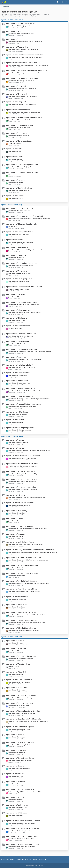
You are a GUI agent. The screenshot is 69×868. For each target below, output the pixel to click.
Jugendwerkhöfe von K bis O (12, 436)
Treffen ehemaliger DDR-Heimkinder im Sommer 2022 (25, 792)
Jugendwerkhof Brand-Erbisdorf (18, 110)
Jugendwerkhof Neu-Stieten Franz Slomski (22, 589)
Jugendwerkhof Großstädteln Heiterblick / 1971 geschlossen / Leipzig (30, 352)
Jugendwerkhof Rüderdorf (16, 672)
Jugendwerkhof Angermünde (17, 39)
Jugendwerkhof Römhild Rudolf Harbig (21, 695)
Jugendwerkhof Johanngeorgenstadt (20, 428)
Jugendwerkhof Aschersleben (17, 47)
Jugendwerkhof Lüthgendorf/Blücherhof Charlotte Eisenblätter (30, 550)
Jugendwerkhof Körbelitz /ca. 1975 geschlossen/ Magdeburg (27, 497)
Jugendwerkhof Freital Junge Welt (19, 279)
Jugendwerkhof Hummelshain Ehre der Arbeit (23, 404)
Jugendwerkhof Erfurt (14, 240)
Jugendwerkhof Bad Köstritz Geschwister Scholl (24, 63)
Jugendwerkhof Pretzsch (16, 643)
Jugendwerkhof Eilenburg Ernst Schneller (22, 224)
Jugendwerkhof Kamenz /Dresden (19, 442)
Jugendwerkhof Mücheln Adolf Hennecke (22, 581)
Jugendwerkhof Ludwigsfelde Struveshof (21, 542)
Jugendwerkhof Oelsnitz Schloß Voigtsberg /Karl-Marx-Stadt (27, 623)
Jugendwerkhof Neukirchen (16, 605)
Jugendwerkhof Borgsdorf (16, 102)
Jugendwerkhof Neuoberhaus (17, 597)
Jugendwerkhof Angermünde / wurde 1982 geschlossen (25, 42)
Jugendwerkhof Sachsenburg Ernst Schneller (23, 711)
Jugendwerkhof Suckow (15, 766)
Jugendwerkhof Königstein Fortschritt (20, 471)
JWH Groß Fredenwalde (15, 328)
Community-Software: (35, 865)
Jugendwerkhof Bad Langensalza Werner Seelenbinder (27, 70)
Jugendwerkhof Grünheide (16, 357)
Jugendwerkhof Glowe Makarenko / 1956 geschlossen (25, 312)
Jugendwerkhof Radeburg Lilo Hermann (21, 656)
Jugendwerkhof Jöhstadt (15, 420)
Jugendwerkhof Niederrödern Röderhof (21, 612)
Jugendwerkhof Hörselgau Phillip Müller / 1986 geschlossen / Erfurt (29, 399)
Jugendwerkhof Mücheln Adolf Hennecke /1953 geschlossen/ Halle (29, 583)
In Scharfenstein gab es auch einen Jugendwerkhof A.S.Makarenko (29, 721)
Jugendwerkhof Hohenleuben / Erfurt (20, 383)
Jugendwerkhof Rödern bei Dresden (19, 706)
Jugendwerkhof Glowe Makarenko (19, 310)
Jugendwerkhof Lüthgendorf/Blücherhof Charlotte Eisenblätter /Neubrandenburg (33, 552)
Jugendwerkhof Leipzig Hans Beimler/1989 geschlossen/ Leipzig (28, 529)
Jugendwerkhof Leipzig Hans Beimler (20, 526)
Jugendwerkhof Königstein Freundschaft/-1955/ (23, 482)
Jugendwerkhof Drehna (15, 196)
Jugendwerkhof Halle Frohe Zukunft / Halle (22, 367)
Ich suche (11, 175)
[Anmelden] (62, 2)
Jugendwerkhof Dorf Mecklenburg (19, 188)
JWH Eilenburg (13, 226)
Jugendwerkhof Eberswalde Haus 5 (19, 208)
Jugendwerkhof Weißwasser (17, 813)
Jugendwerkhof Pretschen (16, 648)
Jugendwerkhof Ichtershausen (17, 412)
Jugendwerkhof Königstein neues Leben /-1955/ (23, 489)
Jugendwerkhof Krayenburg (16, 511)
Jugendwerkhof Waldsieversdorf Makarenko (23, 821)
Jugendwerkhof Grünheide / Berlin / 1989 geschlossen (25, 359)
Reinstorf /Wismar (14, 666)
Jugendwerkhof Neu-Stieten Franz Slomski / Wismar (24, 591)
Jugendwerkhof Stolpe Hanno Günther (21, 758)
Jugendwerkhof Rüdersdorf (17, 674)
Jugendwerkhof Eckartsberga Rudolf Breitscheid (24, 216)
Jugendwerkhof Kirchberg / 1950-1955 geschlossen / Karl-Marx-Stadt (29, 450)
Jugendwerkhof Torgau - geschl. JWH (20, 789)
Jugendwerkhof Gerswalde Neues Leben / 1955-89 (24, 305)
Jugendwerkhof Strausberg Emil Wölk (20, 742)
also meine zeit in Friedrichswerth (19, 289)
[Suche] (58, 2)
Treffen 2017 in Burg (15, 143)
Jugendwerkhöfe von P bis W (12, 637)
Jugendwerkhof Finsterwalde (17, 247)
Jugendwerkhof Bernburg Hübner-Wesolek (22, 78)
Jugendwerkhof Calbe (14, 149)
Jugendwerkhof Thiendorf (16, 781)
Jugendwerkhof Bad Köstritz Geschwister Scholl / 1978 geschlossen (29, 65)
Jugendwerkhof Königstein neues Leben (21, 487)
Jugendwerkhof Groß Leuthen (17, 341)
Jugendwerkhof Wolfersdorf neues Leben (22, 836)
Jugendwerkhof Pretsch (15, 641)
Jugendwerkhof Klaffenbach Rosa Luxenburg (23, 456)
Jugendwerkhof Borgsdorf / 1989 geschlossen (22, 104)
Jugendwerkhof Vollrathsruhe (17, 805)
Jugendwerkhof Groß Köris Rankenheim (21, 334)
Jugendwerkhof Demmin (15, 180)
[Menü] (67, 2)
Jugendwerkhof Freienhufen (17, 271)
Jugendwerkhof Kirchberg (16, 448)
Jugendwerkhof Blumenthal (16, 94)
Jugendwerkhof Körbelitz (15, 495)
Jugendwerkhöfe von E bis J (11, 204)
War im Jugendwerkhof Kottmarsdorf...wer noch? (23, 466)
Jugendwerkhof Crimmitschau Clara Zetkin (22, 172)
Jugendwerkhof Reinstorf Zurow (18, 664)
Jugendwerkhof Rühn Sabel (16, 688)
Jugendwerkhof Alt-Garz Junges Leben (20, 23)
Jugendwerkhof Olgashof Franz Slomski (21, 628)
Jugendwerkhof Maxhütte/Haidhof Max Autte (23, 558)
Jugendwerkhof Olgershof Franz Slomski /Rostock (24, 630)
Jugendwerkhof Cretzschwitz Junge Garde (22, 164)
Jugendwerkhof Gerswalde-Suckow (19, 768)
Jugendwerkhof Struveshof (16, 750)
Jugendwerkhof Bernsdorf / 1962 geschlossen (22, 89)
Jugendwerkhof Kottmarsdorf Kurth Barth (22, 464)
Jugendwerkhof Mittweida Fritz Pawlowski (22, 565)
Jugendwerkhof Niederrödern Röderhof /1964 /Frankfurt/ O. (27, 615)
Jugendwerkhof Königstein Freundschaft (21, 479)
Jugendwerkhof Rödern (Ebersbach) (19, 703)
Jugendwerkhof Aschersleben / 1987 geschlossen (23, 49)
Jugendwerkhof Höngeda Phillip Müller (21, 388)
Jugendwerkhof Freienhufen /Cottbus (20, 273)
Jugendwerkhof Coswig (15, 157)
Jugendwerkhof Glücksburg (16, 318)
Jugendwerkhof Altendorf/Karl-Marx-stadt (21, 34)
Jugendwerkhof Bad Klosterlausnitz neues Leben (24, 55)
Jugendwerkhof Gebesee (15, 294)
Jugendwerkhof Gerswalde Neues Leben (21, 302)
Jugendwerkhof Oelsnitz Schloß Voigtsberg (22, 620)
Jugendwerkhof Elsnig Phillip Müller (19, 232)
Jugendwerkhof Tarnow (15, 774)
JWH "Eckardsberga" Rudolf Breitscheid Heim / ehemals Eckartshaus (29, 219)
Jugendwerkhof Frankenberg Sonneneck (21, 263)
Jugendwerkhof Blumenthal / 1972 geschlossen (23, 96)
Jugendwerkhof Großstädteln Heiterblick (21, 349)
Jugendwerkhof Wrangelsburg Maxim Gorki (23, 844)
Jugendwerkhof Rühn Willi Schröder (20, 680)
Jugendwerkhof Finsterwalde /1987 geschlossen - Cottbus (26, 250)
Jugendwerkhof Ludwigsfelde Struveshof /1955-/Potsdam (26, 544)
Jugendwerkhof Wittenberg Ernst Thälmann (23, 828)
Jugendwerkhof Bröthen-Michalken (19, 125)
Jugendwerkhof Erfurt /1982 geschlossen (21, 242)
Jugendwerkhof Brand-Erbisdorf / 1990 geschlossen (24, 112)
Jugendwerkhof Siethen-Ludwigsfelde (20, 727)
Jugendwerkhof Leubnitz (15, 534)
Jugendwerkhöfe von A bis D (12, 20)
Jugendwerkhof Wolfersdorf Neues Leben (21, 839)
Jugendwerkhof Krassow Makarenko (20, 503)
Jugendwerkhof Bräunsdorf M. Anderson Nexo (24, 117)
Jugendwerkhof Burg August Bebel (19, 133)
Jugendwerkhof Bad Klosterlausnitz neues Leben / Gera (25, 57)
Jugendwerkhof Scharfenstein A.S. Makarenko (23, 719)
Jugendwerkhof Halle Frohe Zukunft (20, 365)
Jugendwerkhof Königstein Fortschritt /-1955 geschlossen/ (26, 474)
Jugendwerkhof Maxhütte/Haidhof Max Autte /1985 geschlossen (28, 560)
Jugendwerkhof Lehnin (15, 518)
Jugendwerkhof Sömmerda (16, 735)
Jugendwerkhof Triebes (15, 797)
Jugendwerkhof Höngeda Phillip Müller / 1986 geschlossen (26, 391)
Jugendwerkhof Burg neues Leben (19, 141)
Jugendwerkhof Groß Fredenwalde (19, 326)
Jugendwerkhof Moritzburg (17, 576)
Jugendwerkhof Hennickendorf (18, 373)
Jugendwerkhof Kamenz (15, 440)
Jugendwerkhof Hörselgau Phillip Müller (21, 396)
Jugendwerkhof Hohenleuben (17, 381)
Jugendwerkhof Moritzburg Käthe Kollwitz (22, 573)
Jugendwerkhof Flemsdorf (16, 255)
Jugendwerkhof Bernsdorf (16, 86)
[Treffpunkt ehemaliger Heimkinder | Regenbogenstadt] (3, 2)
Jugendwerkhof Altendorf (16, 31)
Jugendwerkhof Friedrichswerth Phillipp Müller (24, 287)
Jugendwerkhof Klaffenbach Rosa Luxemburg (22, 458)
